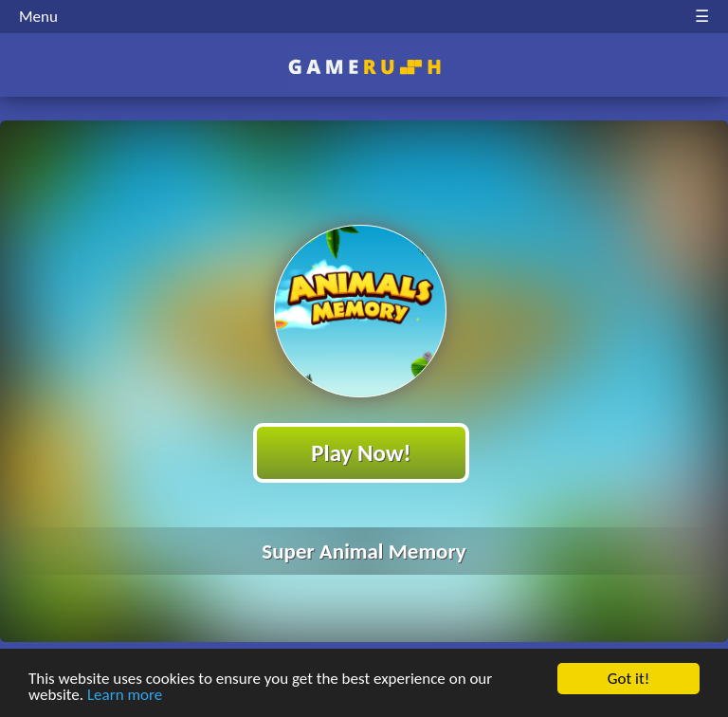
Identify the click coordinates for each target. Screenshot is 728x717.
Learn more (125, 696)
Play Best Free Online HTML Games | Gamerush (364, 67)
